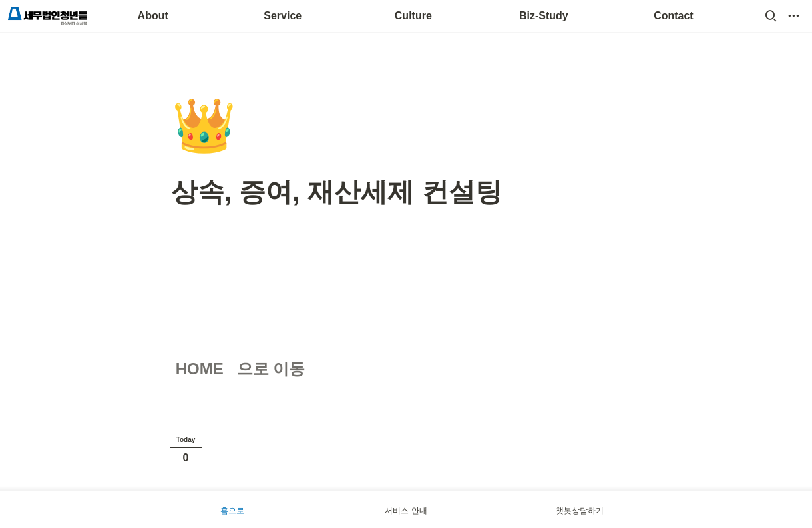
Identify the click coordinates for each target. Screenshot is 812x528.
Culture (413, 16)
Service (283, 16)
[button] (771, 16)
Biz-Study (544, 16)
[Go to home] (48, 16)
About (153, 16)
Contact (674, 16)
